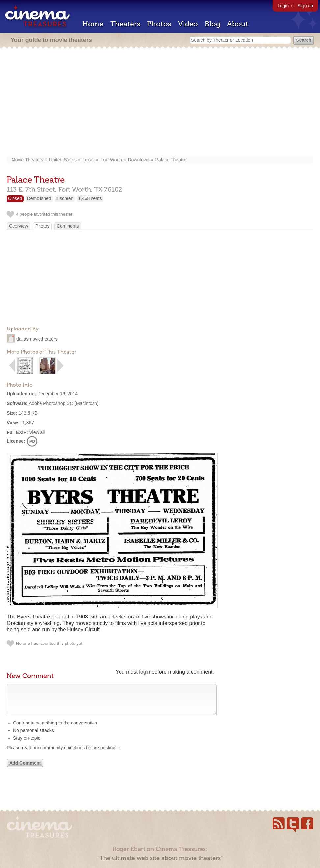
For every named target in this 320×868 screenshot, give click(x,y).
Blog (213, 24)
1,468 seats (90, 198)
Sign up (305, 6)
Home (93, 24)
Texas (89, 160)
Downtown (139, 160)
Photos (159, 24)
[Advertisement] (160, 103)
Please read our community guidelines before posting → (64, 754)
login (145, 672)
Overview (18, 226)
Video (188, 24)
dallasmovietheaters (37, 339)
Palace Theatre (171, 160)
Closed (15, 198)
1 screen (65, 198)
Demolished (39, 198)
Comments (68, 226)
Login (283, 6)
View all (37, 432)
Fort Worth (111, 160)
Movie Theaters (27, 160)
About (238, 24)
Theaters (125, 24)
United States (63, 160)
